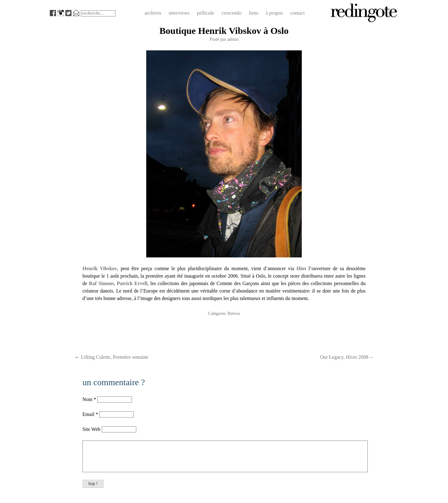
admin (233, 39)
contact (297, 13)
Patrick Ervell (132, 283)
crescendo (231, 13)
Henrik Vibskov (100, 268)
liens (254, 13)
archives (153, 13)
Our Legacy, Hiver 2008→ (347, 357)
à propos (274, 13)
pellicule (205, 13)
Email (88, 414)
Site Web (92, 429)
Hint (301, 268)
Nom (87, 399)
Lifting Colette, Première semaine (112, 357)
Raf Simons (101, 283)
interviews (179, 13)
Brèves (234, 313)
